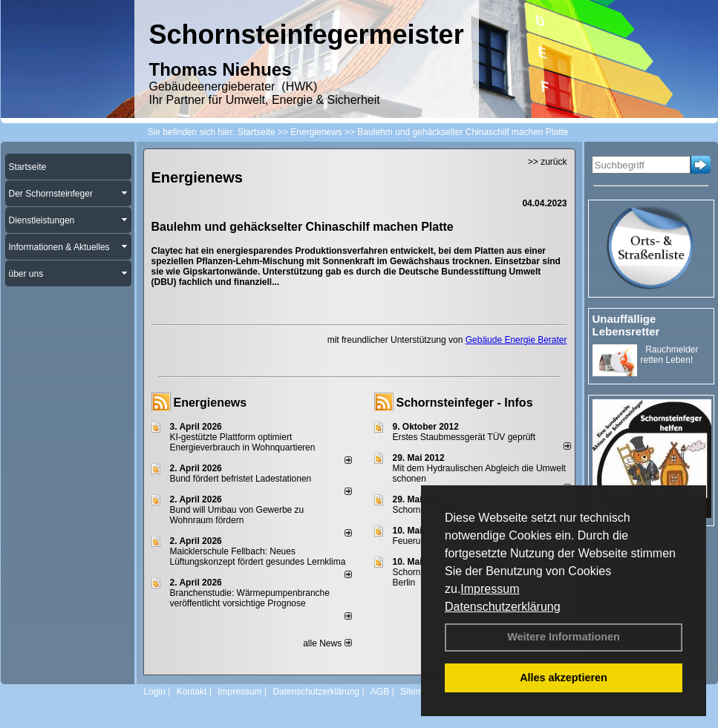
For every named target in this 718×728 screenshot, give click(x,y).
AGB (380, 692)
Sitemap (417, 692)
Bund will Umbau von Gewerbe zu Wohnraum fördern (237, 515)
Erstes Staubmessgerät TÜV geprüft (464, 437)
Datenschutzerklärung (503, 607)
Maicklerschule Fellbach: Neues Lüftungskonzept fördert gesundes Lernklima (258, 557)
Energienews (210, 403)
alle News (327, 643)
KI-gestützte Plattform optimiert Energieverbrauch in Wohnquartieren (243, 442)
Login (155, 692)
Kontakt (192, 692)
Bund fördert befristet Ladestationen (241, 479)
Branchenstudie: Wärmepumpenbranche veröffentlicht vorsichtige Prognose (250, 598)
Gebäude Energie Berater (516, 340)
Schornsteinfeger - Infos (465, 403)
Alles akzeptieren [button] (564, 678)
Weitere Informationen (564, 637)
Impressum (490, 589)
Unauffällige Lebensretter (626, 325)
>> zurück (548, 162)
